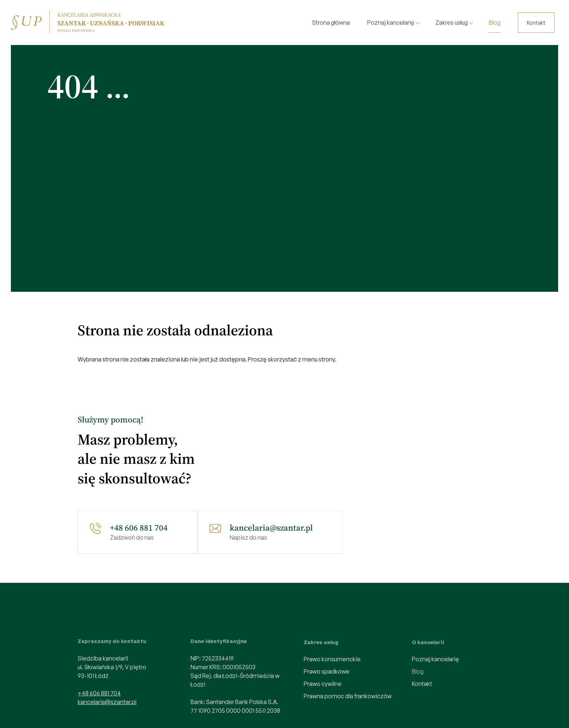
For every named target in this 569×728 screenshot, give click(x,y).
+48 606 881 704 (139, 528)
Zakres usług (452, 23)
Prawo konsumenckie (332, 659)
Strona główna (331, 23)
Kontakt (536, 23)
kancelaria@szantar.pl (271, 528)
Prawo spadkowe (327, 671)
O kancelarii (428, 642)
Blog (495, 23)
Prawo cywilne (323, 684)
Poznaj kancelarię (391, 23)
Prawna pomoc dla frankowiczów (348, 696)
